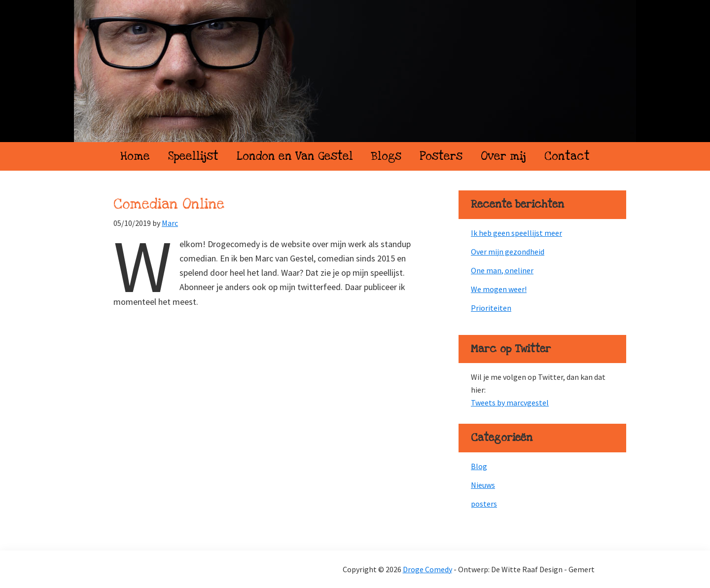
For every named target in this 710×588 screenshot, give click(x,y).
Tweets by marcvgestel (510, 403)
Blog (479, 466)
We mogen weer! (499, 289)
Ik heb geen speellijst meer (516, 233)
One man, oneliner (502, 270)
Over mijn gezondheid (508, 252)
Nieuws (483, 485)
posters (484, 504)
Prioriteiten (491, 308)
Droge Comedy (355, 71)
